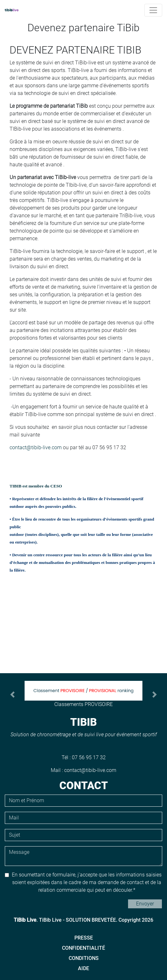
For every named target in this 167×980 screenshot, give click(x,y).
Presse (84, 938)
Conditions (84, 958)
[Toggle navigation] (153, 10)
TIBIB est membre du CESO (36, 486)
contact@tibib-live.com (36, 447)
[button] (12, 695)
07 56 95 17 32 (89, 757)
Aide (83, 968)
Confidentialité (83, 948)
